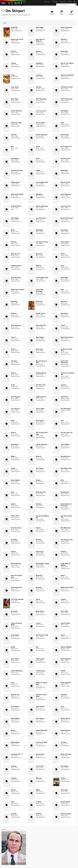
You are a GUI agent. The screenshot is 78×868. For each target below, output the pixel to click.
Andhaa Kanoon (41, 397)
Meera (63, 575)
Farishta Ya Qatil (41, 742)
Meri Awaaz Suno (66, 468)
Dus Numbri (65, 766)
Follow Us (63, 2)
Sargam (63, 599)
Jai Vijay (63, 742)
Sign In (70, 2)
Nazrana (14, 242)
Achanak (14, 814)
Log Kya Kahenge (42, 444)
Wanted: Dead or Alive (41, 362)
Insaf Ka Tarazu (16, 528)
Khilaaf (13, 51)
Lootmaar (39, 75)
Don (37, 647)
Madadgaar (40, 230)
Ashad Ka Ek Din (66, 814)
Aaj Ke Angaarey (66, 194)
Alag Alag (14, 301)
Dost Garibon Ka (66, 147)
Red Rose (39, 540)
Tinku (13, 683)
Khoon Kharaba (16, 564)
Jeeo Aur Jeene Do (67, 432)
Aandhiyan (39, 63)
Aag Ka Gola (65, 135)
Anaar (63, 266)
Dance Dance (65, 242)
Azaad (63, 635)
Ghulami (14, 313)
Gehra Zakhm (15, 480)
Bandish (63, 552)
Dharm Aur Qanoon (67, 337)
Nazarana (39, 254)
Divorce (13, 373)
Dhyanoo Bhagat (66, 647)
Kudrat (13, 504)
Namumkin (64, 170)
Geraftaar (39, 301)
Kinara (13, 730)
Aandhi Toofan (41, 313)
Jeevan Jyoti (40, 766)
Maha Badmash (66, 683)
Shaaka (38, 480)
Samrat (13, 432)
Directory (48, 2)
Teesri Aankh (65, 444)
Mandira (39, 87)
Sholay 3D (14, 27)
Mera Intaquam (16, 325)
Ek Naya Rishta (16, 206)
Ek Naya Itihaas (41, 373)
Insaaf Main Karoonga (40, 290)
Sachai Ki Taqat (16, 123)
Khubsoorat (40, 552)
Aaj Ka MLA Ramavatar (64, 362)
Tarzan (63, 325)
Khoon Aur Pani (41, 492)
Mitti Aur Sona (66, 158)
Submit (55, 2)
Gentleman (64, 111)
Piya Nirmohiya (66, 409)
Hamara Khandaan (42, 206)
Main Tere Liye (66, 206)
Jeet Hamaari (15, 409)
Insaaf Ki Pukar (41, 218)
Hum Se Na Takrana (67, 63)
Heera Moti (64, 611)
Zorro (13, 802)
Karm (62, 706)
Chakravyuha (40, 659)
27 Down (39, 802)
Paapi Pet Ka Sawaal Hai (67, 374)
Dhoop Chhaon (65, 718)
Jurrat (38, 158)
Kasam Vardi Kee (16, 111)
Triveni (13, 337)
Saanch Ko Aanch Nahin (17, 624)
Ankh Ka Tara (15, 695)
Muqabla (39, 587)
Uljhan (38, 790)
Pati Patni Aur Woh (42, 635)
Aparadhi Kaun (66, 456)
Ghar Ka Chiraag (41, 99)
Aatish (38, 599)
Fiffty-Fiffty (15, 516)
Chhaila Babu (15, 718)
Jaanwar (63, 385)
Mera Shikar (15, 218)
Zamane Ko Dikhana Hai (42, 517)
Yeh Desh (14, 361)
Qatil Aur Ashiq (16, 278)
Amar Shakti (15, 659)
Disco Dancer (40, 421)
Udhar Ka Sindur (66, 754)
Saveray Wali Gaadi (42, 278)
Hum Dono (64, 313)
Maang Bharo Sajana (43, 564)
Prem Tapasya (16, 397)
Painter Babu (40, 409)
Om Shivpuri (15, 11)
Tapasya (14, 778)
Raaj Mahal (15, 444)
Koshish (38, 814)
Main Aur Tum (15, 254)
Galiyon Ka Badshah (67, 75)
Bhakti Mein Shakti (67, 587)
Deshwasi (64, 39)
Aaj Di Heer (64, 397)
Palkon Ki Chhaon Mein (42, 684)
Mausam (39, 778)
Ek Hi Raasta (15, 706)
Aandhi (13, 790)
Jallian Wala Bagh (42, 730)
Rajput (13, 456)
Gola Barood (15, 158)
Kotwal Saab (40, 754)
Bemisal (38, 456)
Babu (62, 290)
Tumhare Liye (40, 671)
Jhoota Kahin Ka (16, 587)
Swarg (13, 75)
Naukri (13, 647)
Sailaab (13, 63)
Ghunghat (39, 194)
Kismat (38, 528)
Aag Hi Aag (64, 230)
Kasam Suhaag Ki (42, 135)
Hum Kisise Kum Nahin (41, 695)
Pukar (13, 421)
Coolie (13, 385)
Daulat (13, 468)
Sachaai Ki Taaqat (17, 170)
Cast (5, 23)
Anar (12, 147)
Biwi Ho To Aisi (65, 182)
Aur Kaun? (14, 611)
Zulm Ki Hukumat (66, 27)
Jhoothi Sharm (41, 123)
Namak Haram (65, 802)
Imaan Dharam (66, 730)
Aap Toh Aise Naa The (66, 517)
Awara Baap (64, 278)
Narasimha (64, 51)
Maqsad (38, 266)
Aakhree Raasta (16, 266)
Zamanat (64, 695)
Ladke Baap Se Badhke (66, 564)
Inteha (13, 349)
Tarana (38, 623)
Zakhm (38, 170)
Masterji (64, 301)
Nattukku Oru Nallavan (40, 40)
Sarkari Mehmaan (17, 671)
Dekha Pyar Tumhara (18, 290)
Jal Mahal (14, 540)
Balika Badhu (15, 742)
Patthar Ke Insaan (67, 87)
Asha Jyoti (39, 349)
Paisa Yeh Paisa (41, 325)
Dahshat (39, 504)
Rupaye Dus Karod (17, 39)
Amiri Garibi (15, 87)
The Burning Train (67, 540)
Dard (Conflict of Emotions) (66, 505)
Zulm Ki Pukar (65, 623)
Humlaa (38, 51)
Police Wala (40, 27)
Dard (62, 480)
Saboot (13, 552)
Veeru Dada (15, 99)
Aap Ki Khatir (40, 706)
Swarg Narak (15, 635)
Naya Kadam (40, 337)
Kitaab (63, 671)
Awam (13, 230)
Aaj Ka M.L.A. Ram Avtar (66, 350)
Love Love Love (41, 111)
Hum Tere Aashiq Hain (16, 576)
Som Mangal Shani (42, 182)
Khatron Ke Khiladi (17, 194)
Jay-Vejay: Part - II (17, 754)
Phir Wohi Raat (66, 528)
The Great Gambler (17, 599)
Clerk (62, 123)
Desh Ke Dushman (67, 99)
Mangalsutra (65, 492)
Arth (62, 421)
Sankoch (14, 766)
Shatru (63, 254)
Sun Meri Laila (41, 385)
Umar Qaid (64, 790)
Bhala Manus (40, 611)
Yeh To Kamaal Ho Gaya (42, 433)
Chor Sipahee (40, 718)
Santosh (14, 135)
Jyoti (13, 492)
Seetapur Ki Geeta (42, 242)
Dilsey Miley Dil (66, 659)
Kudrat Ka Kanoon (67, 218)
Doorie (38, 147)
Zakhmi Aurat (15, 182)
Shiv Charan (40, 468)
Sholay (63, 778)
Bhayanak (39, 575)
